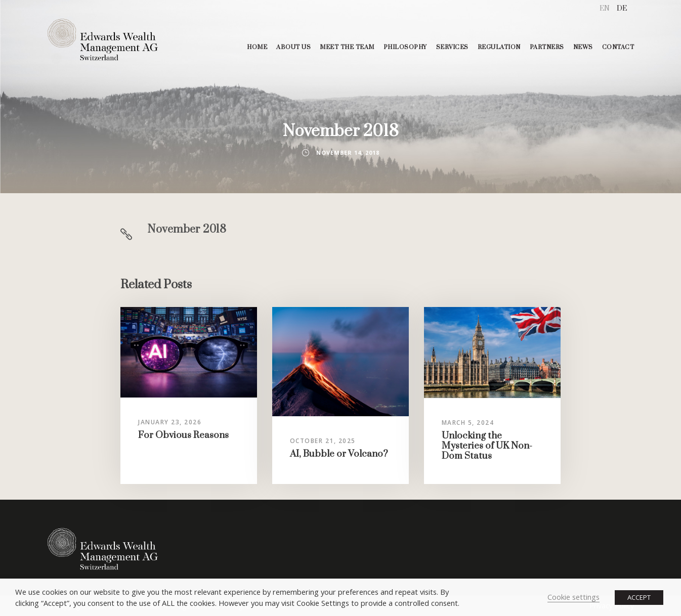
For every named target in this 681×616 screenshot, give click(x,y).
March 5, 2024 (468, 423)
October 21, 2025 (323, 441)
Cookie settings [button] (573, 597)
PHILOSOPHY (405, 47)
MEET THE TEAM (347, 47)
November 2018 (187, 229)
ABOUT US (293, 47)
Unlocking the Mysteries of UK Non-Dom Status (487, 446)
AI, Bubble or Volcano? (339, 454)
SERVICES (452, 47)
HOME (257, 47)
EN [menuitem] (605, 9)
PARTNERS (547, 47)
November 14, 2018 (348, 152)
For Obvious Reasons (183, 435)
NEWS (583, 47)
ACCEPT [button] (639, 597)
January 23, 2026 (170, 422)
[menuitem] (605, 9)
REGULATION (499, 47)
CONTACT (618, 47)
